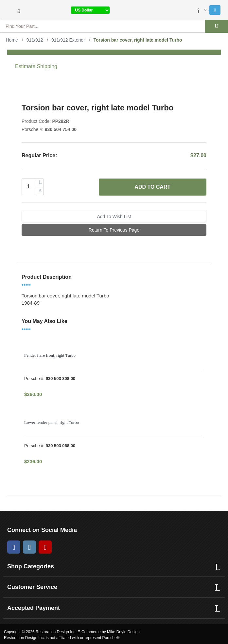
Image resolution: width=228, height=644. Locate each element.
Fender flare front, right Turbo (50, 355)
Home (12, 40)
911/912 (35, 40)
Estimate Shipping (36, 66)
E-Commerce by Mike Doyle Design (109, 632)
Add (152, 187)
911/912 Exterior (68, 40)
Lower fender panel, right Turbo (52, 422)
